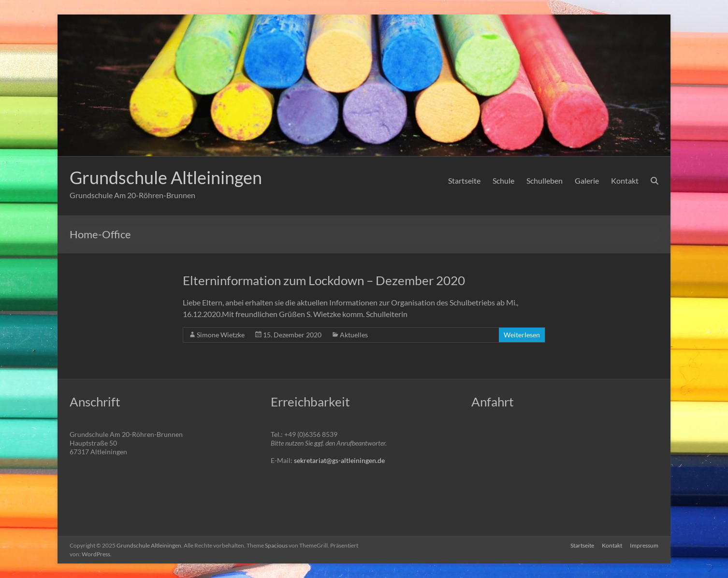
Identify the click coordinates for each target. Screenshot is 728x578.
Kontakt (625, 181)
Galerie (587, 181)
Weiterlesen (522, 335)
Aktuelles (354, 335)
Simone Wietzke (221, 335)
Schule (503, 181)
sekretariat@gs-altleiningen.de (339, 460)
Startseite (464, 181)
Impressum (644, 545)
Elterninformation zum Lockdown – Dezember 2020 (324, 280)
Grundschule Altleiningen (166, 177)
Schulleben (545, 181)
